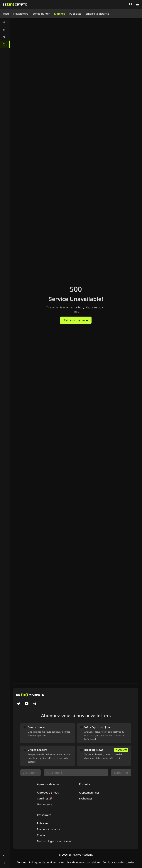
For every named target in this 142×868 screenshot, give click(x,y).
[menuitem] (5, 22)
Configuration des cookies (119, 862)
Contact (42, 835)
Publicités (75, 14)
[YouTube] (27, 704)
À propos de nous (48, 793)
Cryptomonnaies (89, 793)
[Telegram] (35, 704)
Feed (6, 14)
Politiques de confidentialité (46, 862)
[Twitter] (18, 704)
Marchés (60, 14)
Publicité (42, 823)
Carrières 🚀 (45, 798)
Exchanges (86, 798)
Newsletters (21, 14)
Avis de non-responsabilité (83, 862)
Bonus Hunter (41, 14)
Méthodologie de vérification (55, 841)
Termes (22, 862)
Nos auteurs (45, 804)
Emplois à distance (97, 14)
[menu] (5, 33)
